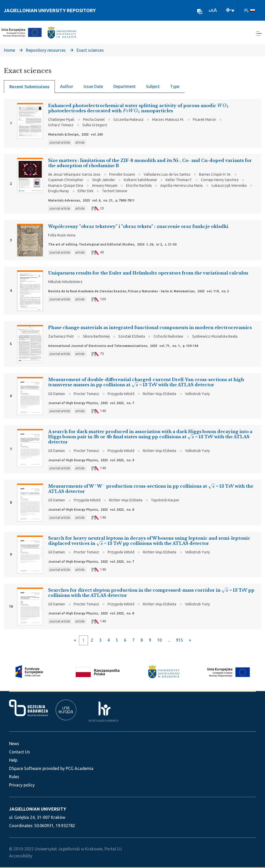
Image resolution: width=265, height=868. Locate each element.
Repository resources (46, 51)
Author (67, 87)
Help (13, 760)
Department (124, 87)
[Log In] (230, 10)
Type (175, 87)
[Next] (190, 641)
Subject (153, 87)
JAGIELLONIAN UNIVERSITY (38, 809)
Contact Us (20, 752)
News (14, 744)
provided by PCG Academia (68, 768)
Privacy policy (22, 785)
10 (159, 641)
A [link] (210, 11)
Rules (14, 777)
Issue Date (93, 87)
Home (9, 51)
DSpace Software (25, 768)
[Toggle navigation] (259, 34)
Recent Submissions (29, 87)
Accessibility (21, 856)
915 (179, 641)
